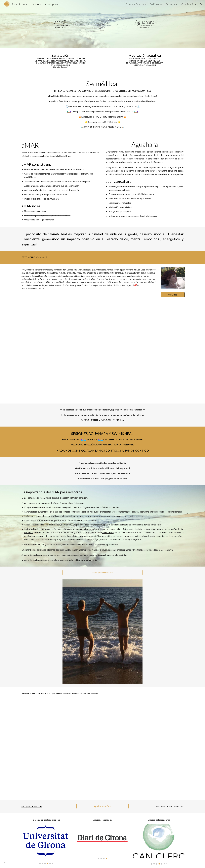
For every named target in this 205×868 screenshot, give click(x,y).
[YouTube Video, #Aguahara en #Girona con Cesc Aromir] (102, 352)
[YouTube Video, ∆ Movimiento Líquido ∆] (102, 750)
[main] (60, 24)
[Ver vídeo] (173, 295)
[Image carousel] (46, 844)
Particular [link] (154, 4)
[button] (202, 4)
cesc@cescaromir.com (32, 806)
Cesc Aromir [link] (187, 4)
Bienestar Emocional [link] (136, 4)
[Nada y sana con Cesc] (102, 573)
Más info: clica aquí (60, 67)
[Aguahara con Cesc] (102, 806)
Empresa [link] (170, 4)
